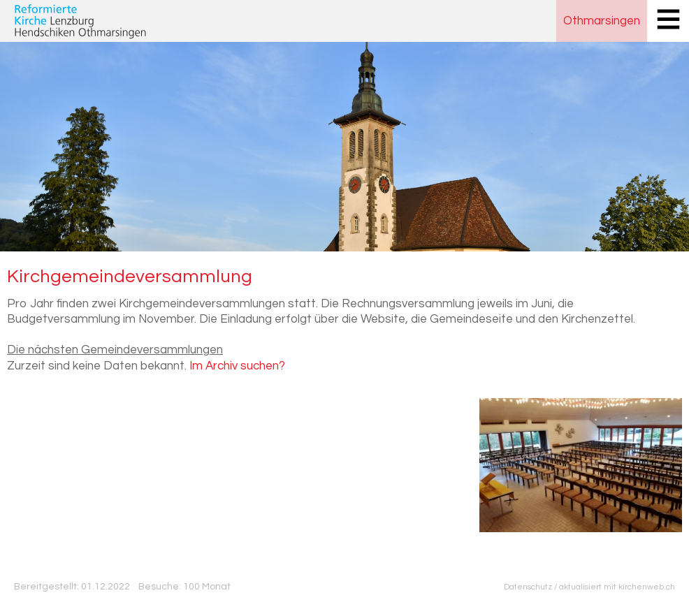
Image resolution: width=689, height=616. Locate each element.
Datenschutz (528, 587)
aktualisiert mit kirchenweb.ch (617, 587)
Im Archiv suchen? (237, 366)
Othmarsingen (602, 21)
